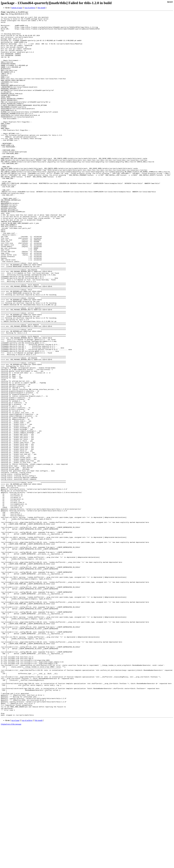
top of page (15, 860)
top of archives (30, 8)
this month (42, 8)
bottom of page (17, 8)
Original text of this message (11, 864)
